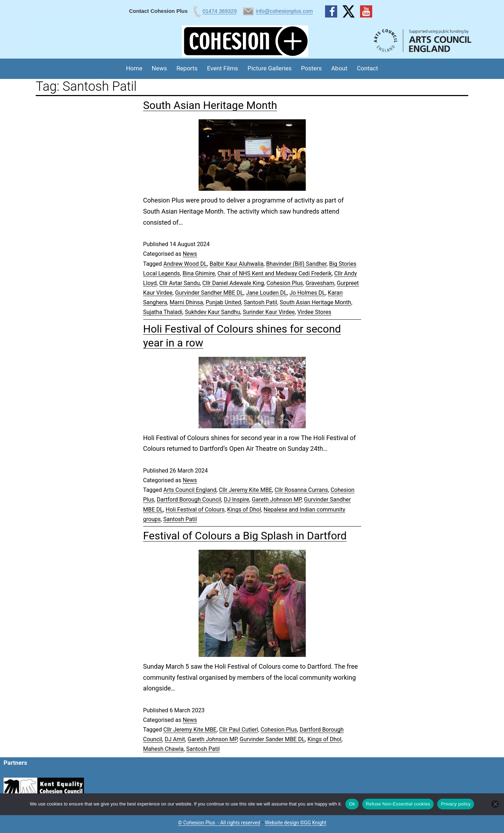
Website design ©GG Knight (296, 823)
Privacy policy (456, 804)
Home (134, 68)
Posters (311, 68)
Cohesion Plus (285, 283)
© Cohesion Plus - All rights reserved (219, 823)
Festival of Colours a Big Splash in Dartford (245, 536)
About (339, 68)
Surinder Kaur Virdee (269, 312)
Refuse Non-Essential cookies (398, 804)
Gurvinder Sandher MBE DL (209, 293)
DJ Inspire (236, 500)
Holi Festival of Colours (195, 510)
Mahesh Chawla (164, 749)
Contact (367, 68)
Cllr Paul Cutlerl (238, 730)
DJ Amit (175, 739)
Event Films (223, 68)
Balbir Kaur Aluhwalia (237, 264)
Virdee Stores (314, 312)
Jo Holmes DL (308, 293)
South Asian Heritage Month (210, 105)
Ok (352, 804)
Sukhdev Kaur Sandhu (212, 312)
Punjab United (223, 302)
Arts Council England (190, 490)
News (159, 68)
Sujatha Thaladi (163, 312)
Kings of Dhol (244, 510)
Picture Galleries (270, 68)
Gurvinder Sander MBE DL (272, 739)
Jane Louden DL (267, 293)
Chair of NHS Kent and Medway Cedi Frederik (275, 273)
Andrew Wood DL (185, 264)
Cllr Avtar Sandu (180, 283)
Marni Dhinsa (186, 302)
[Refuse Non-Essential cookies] (495, 804)
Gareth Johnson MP (277, 500)
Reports (187, 68)
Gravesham (320, 283)
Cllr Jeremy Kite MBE (246, 490)
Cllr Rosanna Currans (301, 490)
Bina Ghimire (199, 273)
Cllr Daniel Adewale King (233, 283)
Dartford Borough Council (189, 500)
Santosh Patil (260, 302)
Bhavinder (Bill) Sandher (296, 264)
